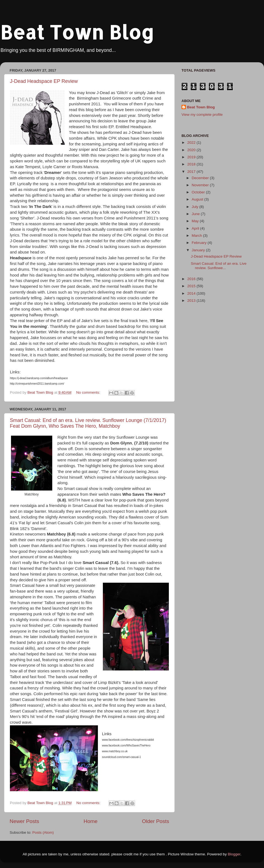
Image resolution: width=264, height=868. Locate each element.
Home (90, 821)
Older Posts (156, 821)
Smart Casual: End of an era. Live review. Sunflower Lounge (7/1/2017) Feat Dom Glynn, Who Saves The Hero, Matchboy (88, 423)
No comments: (89, 392)
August (198, 199)
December (201, 178)
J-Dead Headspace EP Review (44, 81)
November (201, 185)
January (199, 250)
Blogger (234, 854)
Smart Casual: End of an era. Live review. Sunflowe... (219, 266)
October (199, 192)
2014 (192, 293)
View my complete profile (202, 115)
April (196, 228)
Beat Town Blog (77, 32)
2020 (192, 150)
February (200, 243)
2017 (192, 172)
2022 (192, 143)
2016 (192, 279)
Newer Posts (24, 821)
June (196, 214)
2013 (192, 301)
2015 (192, 286)
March (197, 236)
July (196, 207)
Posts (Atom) (43, 832)
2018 (192, 164)
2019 (192, 157)
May (196, 221)
